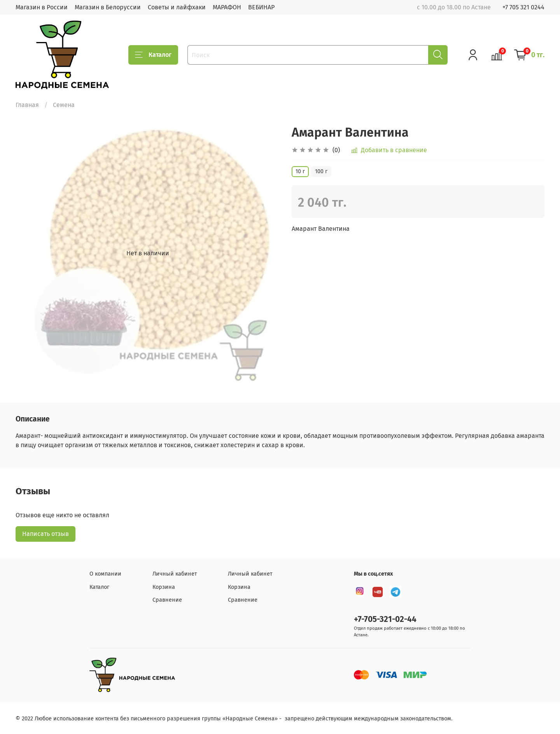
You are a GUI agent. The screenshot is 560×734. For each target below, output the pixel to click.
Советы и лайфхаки (177, 7)
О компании (105, 574)
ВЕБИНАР (261, 7)
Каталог (153, 55)
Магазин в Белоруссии (108, 7)
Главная (27, 105)
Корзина (164, 587)
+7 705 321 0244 (523, 7)
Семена (64, 105)
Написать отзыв (45, 534)
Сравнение (167, 600)
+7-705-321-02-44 (385, 619)
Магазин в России (42, 7)
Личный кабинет (175, 574)
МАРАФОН (227, 7)
